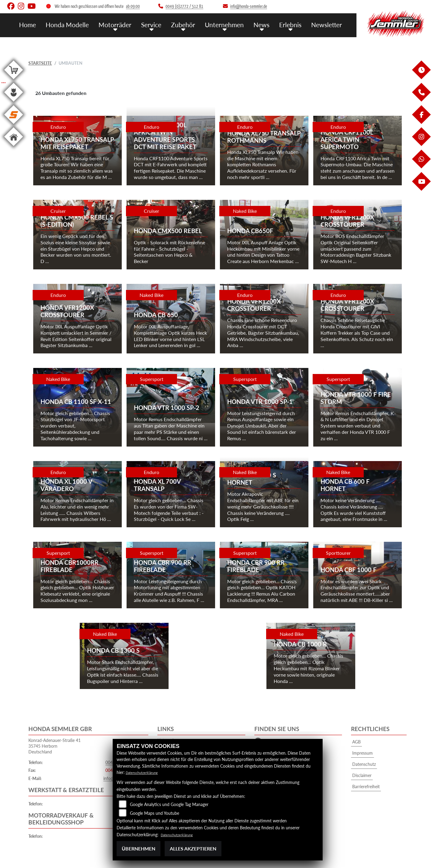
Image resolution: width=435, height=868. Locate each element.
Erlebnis (294, 24)
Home (50, 24)
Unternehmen (233, 24)
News (267, 24)
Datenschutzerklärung (146, 772)
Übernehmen (139, 848)
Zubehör (194, 24)
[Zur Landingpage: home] (14, 147)
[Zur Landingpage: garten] (14, 103)
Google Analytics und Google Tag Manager (169, 804)
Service (164, 24)
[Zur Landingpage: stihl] (14, 125)
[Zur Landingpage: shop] (14, 80)
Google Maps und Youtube (155, 813)
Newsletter (328, 24)
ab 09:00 (133, 7)
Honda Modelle (87, 24)
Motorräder (131, 24)
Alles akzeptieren (193, 848)
